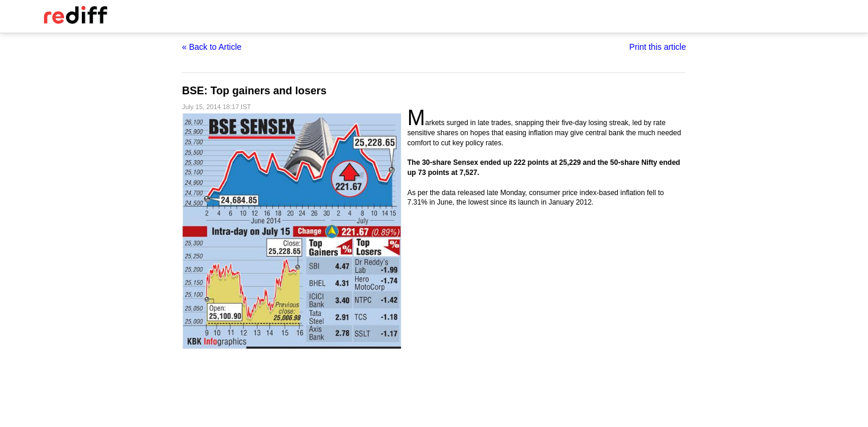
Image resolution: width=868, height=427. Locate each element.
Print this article (658, 47)
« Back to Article (212, 47)
